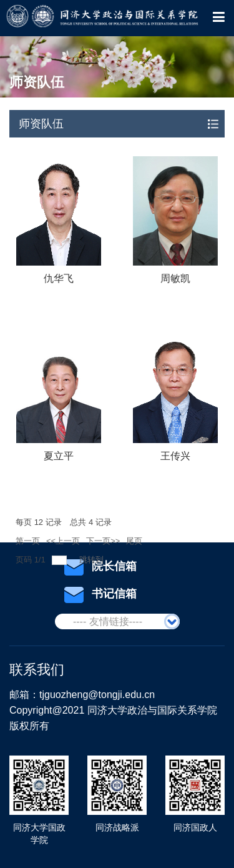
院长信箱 (100, 567)
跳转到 (93, 560)
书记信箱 (100, 595)
